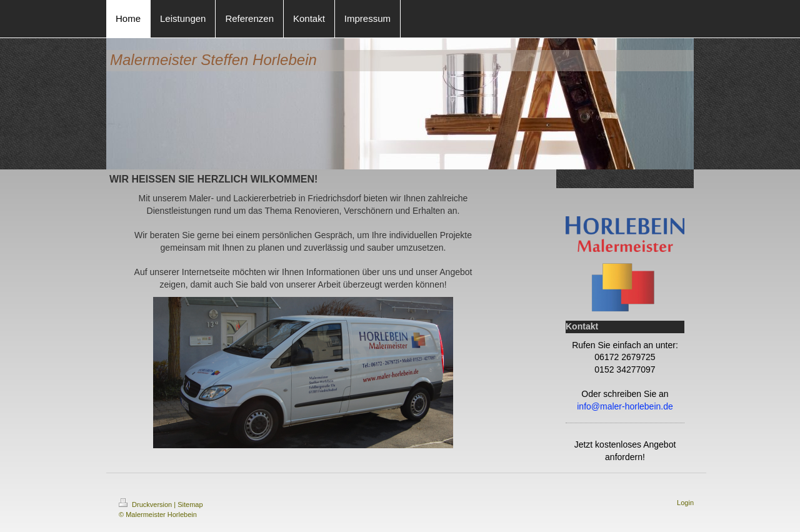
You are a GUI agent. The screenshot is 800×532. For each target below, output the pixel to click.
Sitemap (190, 504)
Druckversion (146, 504)
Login (685, 503)
